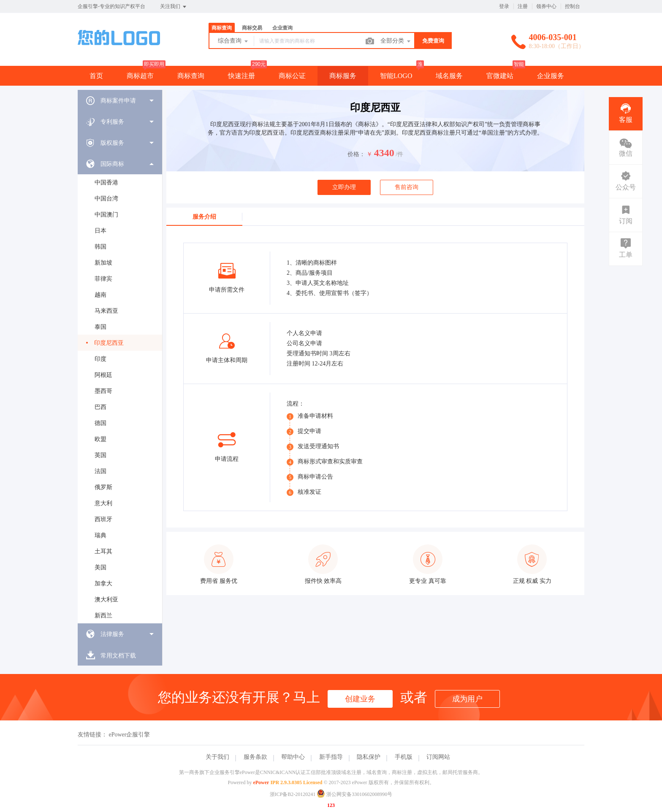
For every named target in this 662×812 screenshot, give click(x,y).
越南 (100, 295)
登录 (504, 6)
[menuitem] (120, 100)
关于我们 (217, 757)
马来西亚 (106, 311)
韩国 (100, 247)
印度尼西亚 (109, 343)
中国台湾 (106, 199)
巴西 (100, 407)
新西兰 (103, 616)
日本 (100, 231)
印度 (100, 359)
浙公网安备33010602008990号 (354, 794)
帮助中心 (293, 757)
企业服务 (551, 76)
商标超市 (140, 76)
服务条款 (255, 757)
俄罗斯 (103, 487)
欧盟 (100, 439)
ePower (261, 782)
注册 (523, 6)
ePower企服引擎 (130, 735)
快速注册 (241, 76)
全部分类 (396, 41)
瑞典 (100, 535)
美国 (100, 567)
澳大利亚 (106, 600)
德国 (100, 423)
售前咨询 (407, 187)
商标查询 (222, 28)
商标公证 (292, 76)
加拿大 (103, 583)
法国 (100, 471)
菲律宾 (103, 279)
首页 (96, 76)
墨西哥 (103, 391)
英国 (100, 455)
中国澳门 (106, 215)
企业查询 (282, 28)
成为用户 (467, 699)
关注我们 (174, 7)
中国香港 (106, 183)
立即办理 (344, 187)
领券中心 (546, 6)
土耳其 (103, 551)
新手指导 (331, 757)
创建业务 (360, 699)
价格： (356, 154)
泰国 (100, 327)
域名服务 (449, 76)
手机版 (404, 757)
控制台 (572, 6)
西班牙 (103, 519)
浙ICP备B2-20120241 (293, 794)
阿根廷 (103, 375)
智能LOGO (396, 76)
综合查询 (233, 41)
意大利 (103, 503)
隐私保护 (369, 757)
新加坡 (103, 263)
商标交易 (252, 28)
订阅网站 (438, 757)
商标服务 (343, 76)
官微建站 (500, 76)
